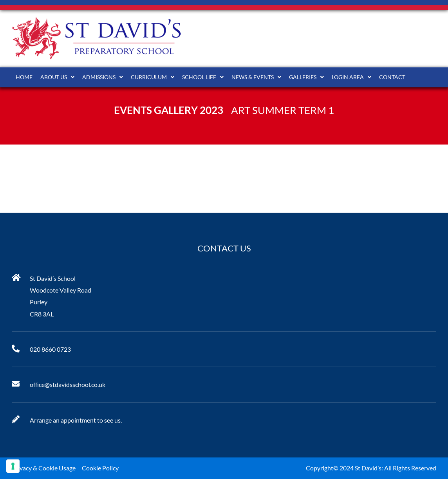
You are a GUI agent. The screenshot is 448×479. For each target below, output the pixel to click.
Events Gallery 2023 (169, 110)
